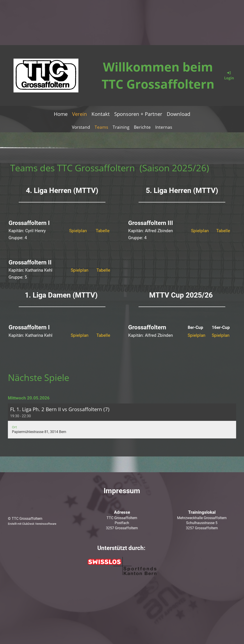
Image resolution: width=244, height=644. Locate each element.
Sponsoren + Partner (138, 114)
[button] (122, 421)
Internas (164, 127)
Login (229, 75)
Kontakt (101, 114)
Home (61, 114)
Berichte (142, 127)
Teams (101, 127)
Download (178, 114)
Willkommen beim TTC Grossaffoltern (158, 75)
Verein (80, 114)
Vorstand (81, 127)
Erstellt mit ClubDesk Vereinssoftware (32, 524)
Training (121, 127)
